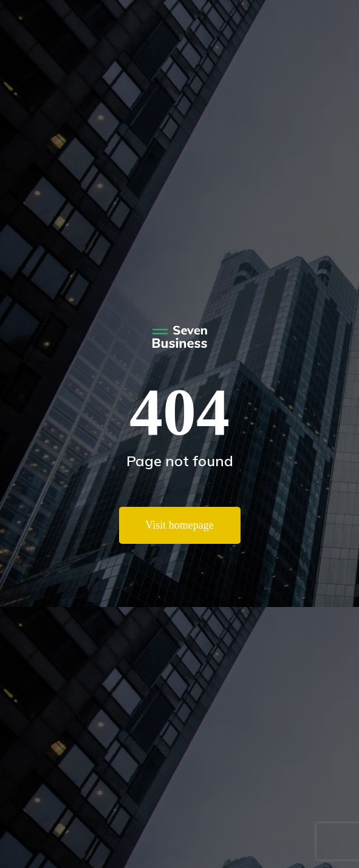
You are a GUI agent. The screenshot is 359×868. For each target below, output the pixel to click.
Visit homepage (179, 525)
